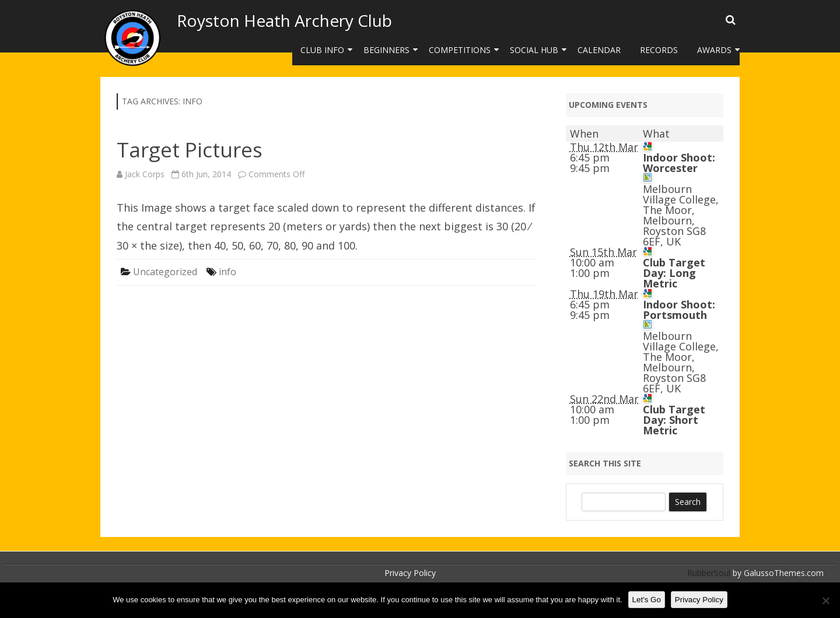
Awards (714, 50)
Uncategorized (165, 272)
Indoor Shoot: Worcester (679, 163)
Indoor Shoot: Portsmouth (679, 310)
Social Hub (534, 50)
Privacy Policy (410, 573)
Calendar (599, 50)
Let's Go (647, 600)
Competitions (460, 50)
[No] (825, 601)
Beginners (386, 50)
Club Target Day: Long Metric (674, 273)
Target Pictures (190, 150)
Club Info (322, 50)
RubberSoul (709, 573)
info (228, 272)
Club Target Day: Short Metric (674, 420)
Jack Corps (145, 174)
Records (659, 50)
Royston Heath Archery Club (284, 20)
